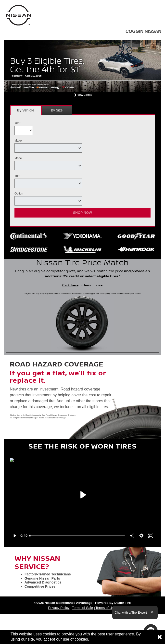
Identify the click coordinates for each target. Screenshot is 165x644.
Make (18, 141)
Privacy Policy (59, 608)
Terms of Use (105, 608)
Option (19, 194)
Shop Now (83, 213)
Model (19, 158)
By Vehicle (26, 112)
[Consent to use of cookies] (160, 637)
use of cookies (75, 639)
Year (17, 123)
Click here (70, 285)
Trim (17, 176)
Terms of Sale (83, 608)
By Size (57, 110)
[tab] (26, 110)
